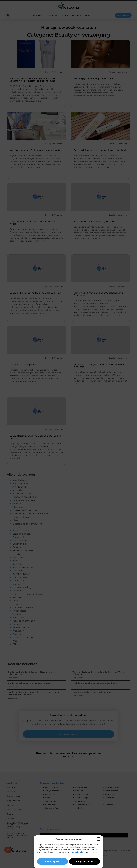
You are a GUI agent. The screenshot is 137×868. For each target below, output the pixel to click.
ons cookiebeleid (75, 852)
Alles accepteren (52, 861)
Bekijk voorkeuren (85, 861)
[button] (99, 839)
